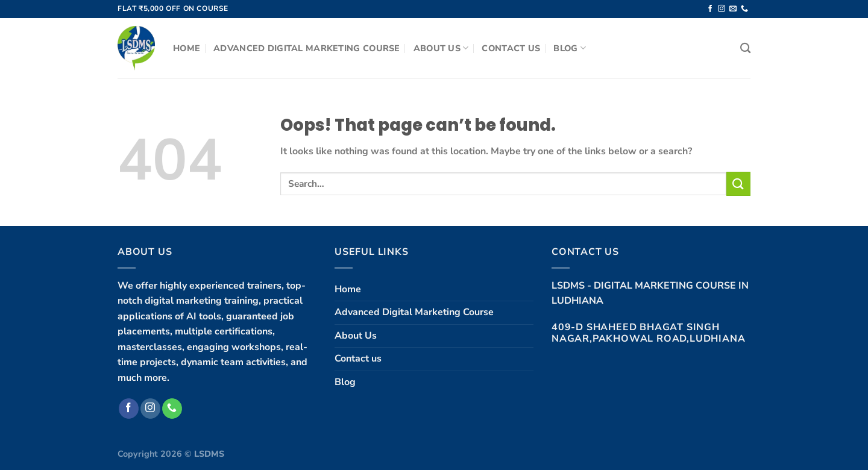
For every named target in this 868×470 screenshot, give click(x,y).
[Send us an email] (733, 9)
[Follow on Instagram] (722, 9)
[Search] (745, 49)
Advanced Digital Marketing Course (307, 48)
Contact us (511, 48)
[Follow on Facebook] (710, 9)
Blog (570, 48)
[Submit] (738, 183)
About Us (441, 48)
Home (187, 48)
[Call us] (744, 9)
